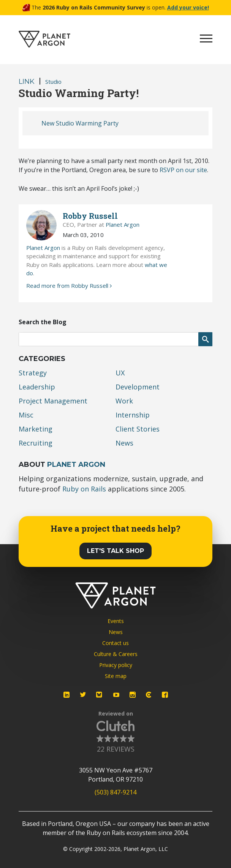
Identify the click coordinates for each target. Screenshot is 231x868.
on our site (183, 170)
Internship (133, 415)
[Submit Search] (205, 339)
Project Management (53, 401)
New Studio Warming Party (80, 123)
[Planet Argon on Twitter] (83, 695)
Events (116, 621)
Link (27, 82)
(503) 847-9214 (115, 792)
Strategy (33, 373)
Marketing (36, 429)
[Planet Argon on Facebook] (165, 695)
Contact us (115, 643)
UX (120, 373)
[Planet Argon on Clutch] (149, 695)
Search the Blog (43, 322)
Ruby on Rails (84, 489)
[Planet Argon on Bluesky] (100, 695)
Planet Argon (123, 224)
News (124, 443)
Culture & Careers (116, 654)
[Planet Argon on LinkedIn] (66, 695)
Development (138, 387)
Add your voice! (188, 7)
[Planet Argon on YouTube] (116, 695)
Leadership (37, 387)
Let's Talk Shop (115, 551)
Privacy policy (116, 665)
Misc (26, 415)
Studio (53, 82)
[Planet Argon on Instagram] (133, 695)
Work (124, 401)
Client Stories (138, 429)
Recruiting (36, 443)
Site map (116, 676)
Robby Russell (90, 216)
